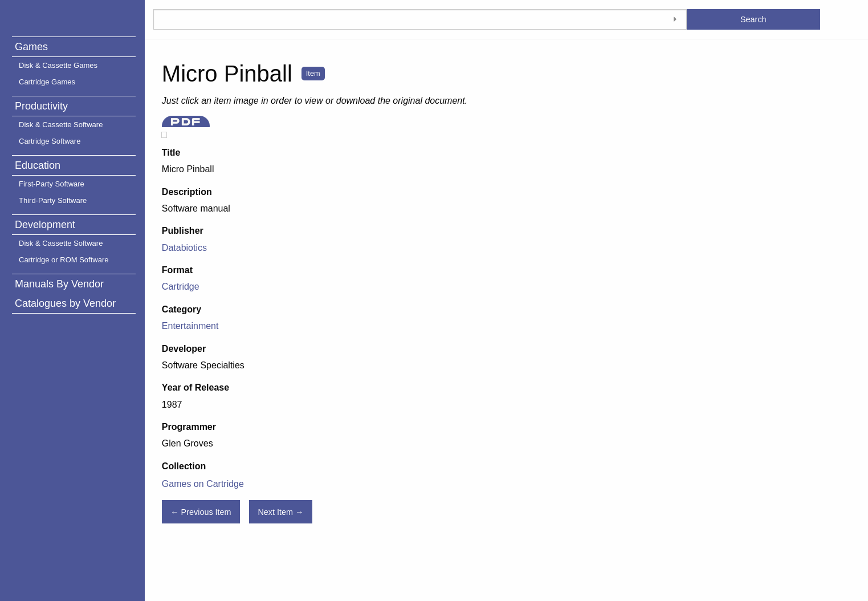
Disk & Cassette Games (58, 65)
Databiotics (184, 248)
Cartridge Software (50, 141)
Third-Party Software (53, 200)
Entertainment (190, 326)
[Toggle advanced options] (675, 19)
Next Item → (280, 512)
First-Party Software (52, 184)
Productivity (41, 106)
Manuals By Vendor (59, 284)
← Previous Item (201, 512)
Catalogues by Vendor (65, 303)
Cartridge (181, 287)
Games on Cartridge (203, 484)
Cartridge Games (47, 82)
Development (45, 225)
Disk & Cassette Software (61, 125)
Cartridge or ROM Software (64, 260)
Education (38, 165)
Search (753, 19)
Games (31, 47)
